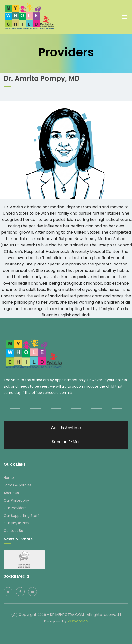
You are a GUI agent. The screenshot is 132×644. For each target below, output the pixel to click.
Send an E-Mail (66, 442)
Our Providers (15, 508)
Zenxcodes (78, 621)
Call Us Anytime (66, 428)
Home (9, 478)
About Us (11, 493)
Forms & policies (18, 485)
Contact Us (13, 531)
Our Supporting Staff (21, 516)
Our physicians (16, 523)
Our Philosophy (16, 500)
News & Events (18, 539)
